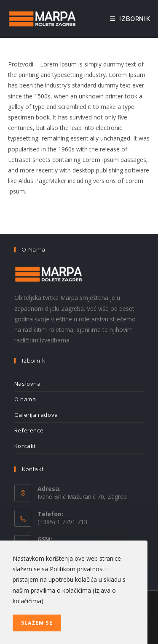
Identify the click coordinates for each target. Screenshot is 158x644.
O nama (25, 399)
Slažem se (37, 623)
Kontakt (25, 446)
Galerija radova (36, 415)
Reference (29, 430)
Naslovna (28, 384)
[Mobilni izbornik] (130, 19)
